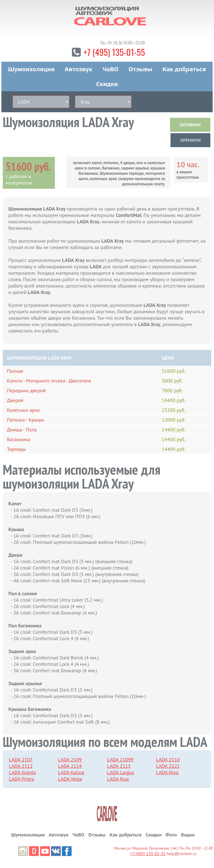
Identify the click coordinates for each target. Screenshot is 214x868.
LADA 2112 (21, 767)
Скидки (107, 84)
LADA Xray (118, 779)
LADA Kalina (71, 773)
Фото (171, 835)
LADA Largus (121, 773)
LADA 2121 (168, 767)
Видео (188, 835)
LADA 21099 (120, 760)
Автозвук (79, 70)
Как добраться (184, 70)
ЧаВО (110, 70)
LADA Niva (167, 773)
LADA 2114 (70, 767)
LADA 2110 (168, 760)
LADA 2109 (70, 760)
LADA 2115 (119, 767)
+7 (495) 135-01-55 (114, 52)
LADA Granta (22, 773)
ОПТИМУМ (190, 125)
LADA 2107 (21, 760)
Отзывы (140, 70)
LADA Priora (22, 779)
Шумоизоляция (31, 70)
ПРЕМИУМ (190, 141)
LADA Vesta (70, 779)
